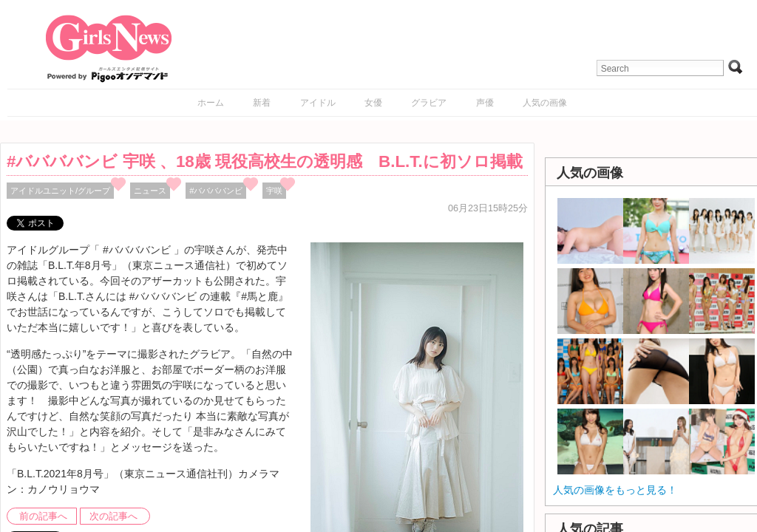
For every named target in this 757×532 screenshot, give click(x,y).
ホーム (211, 103)
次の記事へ (113, 516)
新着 (262, 103)
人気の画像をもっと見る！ (615, 490)
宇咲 (274, 191)
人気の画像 (545, 103)
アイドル (318, 103)
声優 (485, 103)
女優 (373, 103)
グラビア (429, 103)
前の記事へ (43, 516)
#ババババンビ (216, 191)
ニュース (150, 191)
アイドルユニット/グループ (60, 191)
